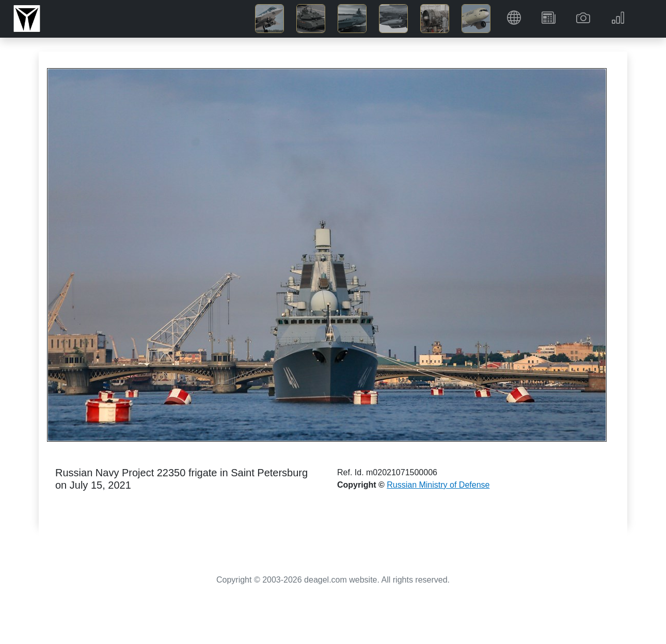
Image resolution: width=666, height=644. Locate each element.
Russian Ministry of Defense (438, 485)
